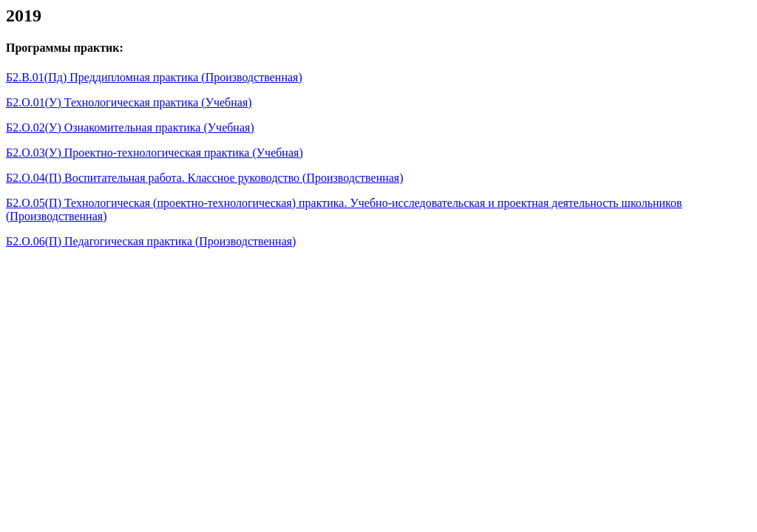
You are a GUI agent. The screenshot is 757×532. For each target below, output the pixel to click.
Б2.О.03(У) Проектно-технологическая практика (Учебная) (155, 153)
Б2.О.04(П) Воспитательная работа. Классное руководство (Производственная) (205, 178)
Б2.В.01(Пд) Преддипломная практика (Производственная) (154, 77)
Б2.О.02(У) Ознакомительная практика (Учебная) (130, 127)
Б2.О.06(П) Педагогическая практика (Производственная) (151, 241)
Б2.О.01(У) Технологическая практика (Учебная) (129, 102)
